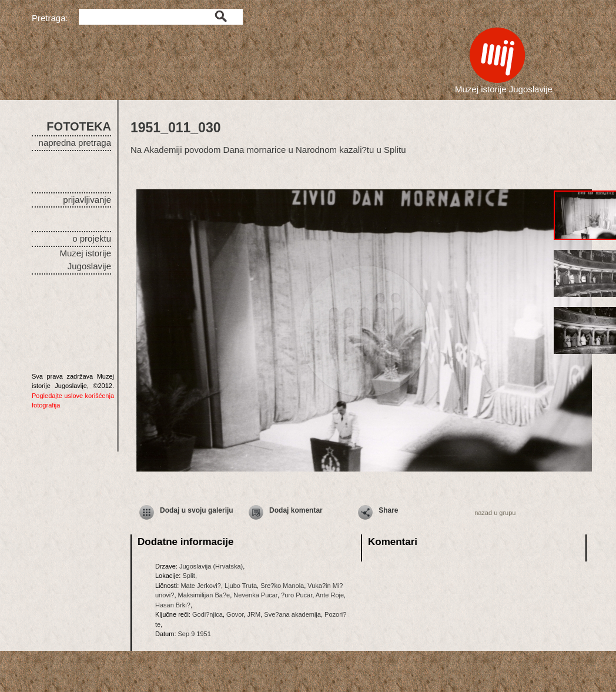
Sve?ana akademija (292, 614)
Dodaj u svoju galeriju (197, 510)
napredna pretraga (75, 143)
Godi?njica (207, 614)
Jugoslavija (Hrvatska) (211, 566)
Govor (235, 614)
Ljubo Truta (241, 586)
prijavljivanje (87, 200)
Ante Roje (330, 595)
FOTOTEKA (79, 126)
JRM (254, 614)
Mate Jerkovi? (200, 586)
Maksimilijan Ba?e (204, 595)
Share (388, 510)
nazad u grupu (495, 513)
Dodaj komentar (296, 510)
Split (188, 576)
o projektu (92, 238)
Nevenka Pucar (255, 595)
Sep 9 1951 (195, 634)
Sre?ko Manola (282, 586)
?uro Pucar (297, 595)
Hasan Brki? (173, 605)
